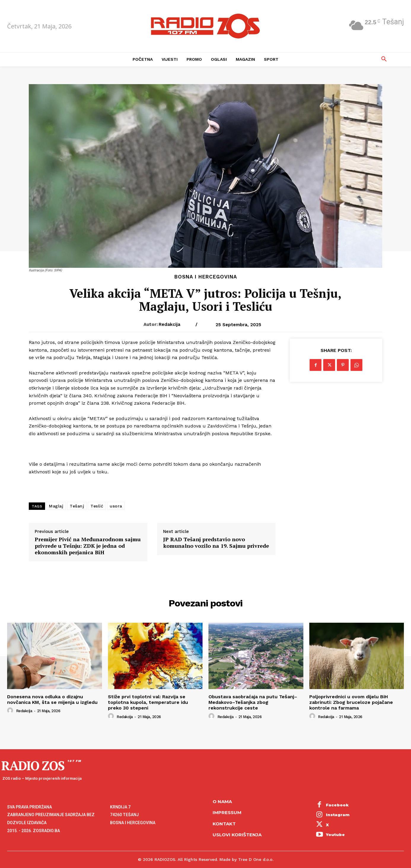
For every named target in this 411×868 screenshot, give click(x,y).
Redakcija (169, 324)
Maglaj (56, 506)
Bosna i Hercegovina (206, 277)
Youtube (335, 835)
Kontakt (224, 824)
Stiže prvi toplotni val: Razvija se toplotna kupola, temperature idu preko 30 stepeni (148, 702)
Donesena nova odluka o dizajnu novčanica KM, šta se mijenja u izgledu (52, 699)
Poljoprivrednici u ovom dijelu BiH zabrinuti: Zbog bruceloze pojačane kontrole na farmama (351, 702)
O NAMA (222, 801)
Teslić (97, 506)
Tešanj (77, 506)
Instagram (338, 815)
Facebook (337, 805)
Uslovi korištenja (237, 835)
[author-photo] (11, 711)
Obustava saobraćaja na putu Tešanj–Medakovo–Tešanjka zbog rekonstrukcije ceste (253, 702)
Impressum (227, 812)
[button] (384, 59)
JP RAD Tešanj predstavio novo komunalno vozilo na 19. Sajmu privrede (216, 543)
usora (116, 506)
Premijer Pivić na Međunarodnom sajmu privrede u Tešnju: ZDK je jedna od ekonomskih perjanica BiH (88, 546)
